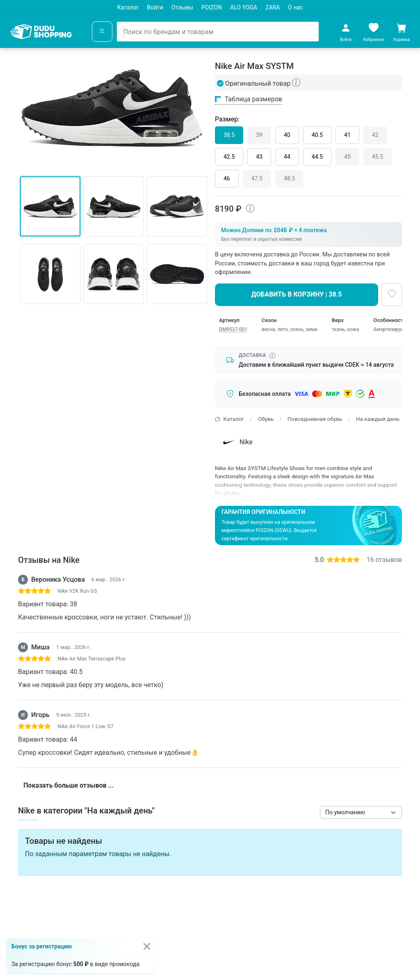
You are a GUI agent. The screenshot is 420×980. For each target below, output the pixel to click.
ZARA (273, 7)
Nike (237, 442)
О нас (295, 7)
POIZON (212, 7)
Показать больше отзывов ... (68, 785)
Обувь (266, 419)
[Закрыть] (147, 946)
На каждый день (378, 419)
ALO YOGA (244, 7)
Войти (155, 7)
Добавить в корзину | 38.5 (297, 294)
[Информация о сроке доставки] (272, 356)
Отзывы (182, 7)
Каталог (128, 7)
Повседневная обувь (315, 419)
